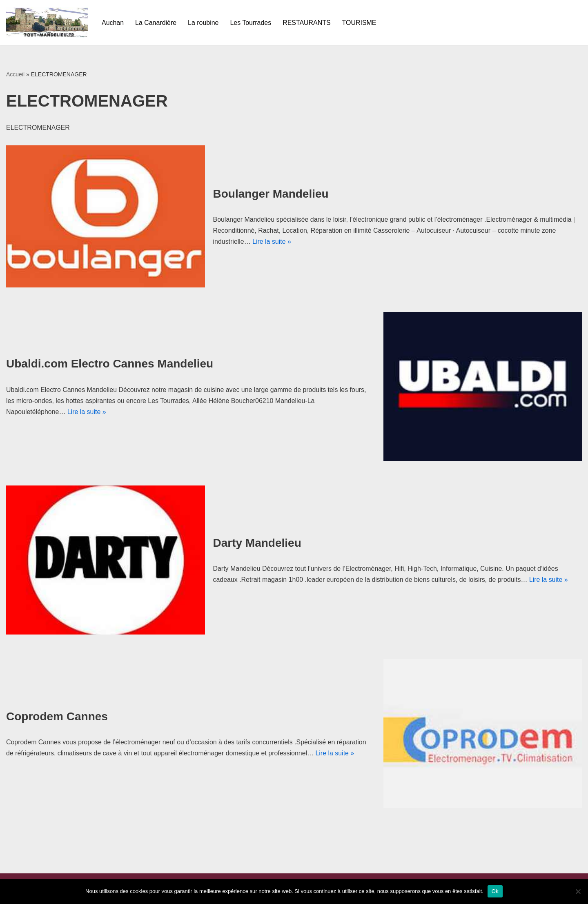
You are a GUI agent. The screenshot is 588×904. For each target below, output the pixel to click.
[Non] (578, 891)
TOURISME (360, 23)
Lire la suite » (272, 242)
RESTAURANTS (307, 23)
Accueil (15, 74)
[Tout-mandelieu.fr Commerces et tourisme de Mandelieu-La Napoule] (47, 23)
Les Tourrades (251, 23)
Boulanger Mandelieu (271, 194)
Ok (495, 891)
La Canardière (156, 23)
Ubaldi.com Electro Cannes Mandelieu (110, 364)
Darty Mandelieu (257, 543)
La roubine (204, 23)
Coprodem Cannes (57, 716)
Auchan (113, 23)
